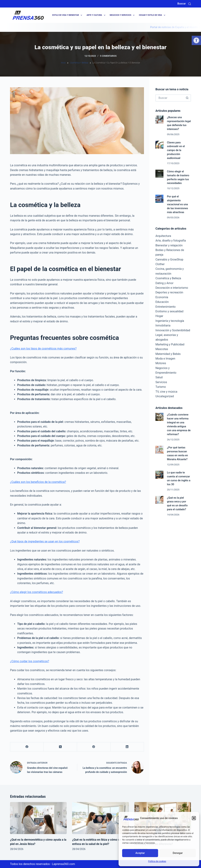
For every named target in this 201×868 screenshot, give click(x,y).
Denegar (178, 853)
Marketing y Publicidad (170, 344)
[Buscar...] (170, 98)
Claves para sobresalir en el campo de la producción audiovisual (176, 150)
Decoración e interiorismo (172, 288)
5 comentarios (108, 56)
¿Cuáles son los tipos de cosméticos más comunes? (43, 349)
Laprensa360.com (64, 864)
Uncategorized (165, 396)
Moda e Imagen (165, 359)
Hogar (159, 316)
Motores (161, 363)
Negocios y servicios (123, 15)
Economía (162, 297)
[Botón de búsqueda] (187, 98)
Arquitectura (163, 236)
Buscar (182, 4)
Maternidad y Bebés (168, 354)
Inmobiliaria (163, 325)
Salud (159, 377)
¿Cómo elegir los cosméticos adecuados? (36, 592)
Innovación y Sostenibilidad (173, 330)
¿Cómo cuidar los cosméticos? (30, 661)
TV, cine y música (166, 392)
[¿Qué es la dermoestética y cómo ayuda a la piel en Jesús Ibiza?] (38, 818)
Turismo (161, 387)
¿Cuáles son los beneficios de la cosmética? (38, 482)
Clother (160, 264)
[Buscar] (190, 4)
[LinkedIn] (127, 747)
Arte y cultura (97, 15)
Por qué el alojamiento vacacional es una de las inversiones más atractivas (177, 204)
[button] (196, 40)
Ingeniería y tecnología (170, 321)
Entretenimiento (166, 307)
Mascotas (162, 349)
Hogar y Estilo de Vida (153, 15)
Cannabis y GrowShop (169, 260)
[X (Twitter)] (60, 747)
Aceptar (140, 853)
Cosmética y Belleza (168, 278)
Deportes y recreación (169, 292)
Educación (162, 302)
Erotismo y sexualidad (169, 311)
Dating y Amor (164, 283)
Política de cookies (157, 861)
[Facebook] (27, 747)
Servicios (161, 382)
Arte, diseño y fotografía (171, 241)
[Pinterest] (94, 747)
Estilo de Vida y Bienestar (68, 15)
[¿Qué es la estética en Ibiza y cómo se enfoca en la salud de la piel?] (100, 818)
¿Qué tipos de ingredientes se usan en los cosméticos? (45, 541)
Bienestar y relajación (169, 245)
